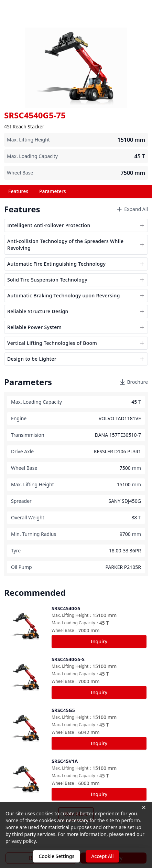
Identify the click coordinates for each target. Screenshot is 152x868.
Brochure (134, 382)
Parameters (53, 191)
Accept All (102, 856)
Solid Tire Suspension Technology (76, 280)
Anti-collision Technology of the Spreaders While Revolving (76, 245)
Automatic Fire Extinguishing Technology (76, 264)
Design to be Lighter (76, 359)
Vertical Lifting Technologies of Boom (76, 343)
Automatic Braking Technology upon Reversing (76, 295)
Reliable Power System (76, 327)
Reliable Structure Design (76, 311)
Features (18, 191)
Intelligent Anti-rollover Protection (76, 225)
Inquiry (99, 641)
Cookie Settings (56, 856)
